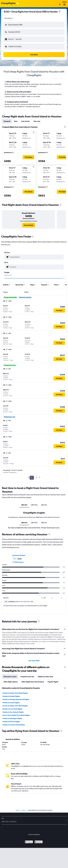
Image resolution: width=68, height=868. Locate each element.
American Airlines (19, 555)
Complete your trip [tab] (27, 677)
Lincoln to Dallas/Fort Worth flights (15, 706)
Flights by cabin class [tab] (45, 677)
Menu (64, 4)
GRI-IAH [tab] (44, 505)
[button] (34, 25)
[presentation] (60, 11)
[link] (28, 225)
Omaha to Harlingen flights (12, 718)
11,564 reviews (18, 562)
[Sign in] (60, 4)
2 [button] (36, 478)
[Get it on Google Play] (29, 842)
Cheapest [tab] (7, 121)
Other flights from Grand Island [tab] (33, 682)
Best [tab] (16, 121)
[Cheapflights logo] (8, 3)
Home (17, 810)
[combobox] (9, 18)
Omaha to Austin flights (11, 703)
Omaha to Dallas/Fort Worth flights (15, 693)
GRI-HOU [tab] (34, 505)
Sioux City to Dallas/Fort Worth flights (16, 715)
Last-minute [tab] (25, 121)
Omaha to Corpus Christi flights (14, 725)
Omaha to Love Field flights (12, 709)
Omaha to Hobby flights (11, 696)
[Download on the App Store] (39, 842)
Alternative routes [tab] (10, 677)
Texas (23, 810)
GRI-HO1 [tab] (24, 505)
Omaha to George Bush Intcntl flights (16, 699)
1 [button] (32, 478)
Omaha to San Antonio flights (13, 712)
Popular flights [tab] (53, 682)
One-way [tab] (37, 121)
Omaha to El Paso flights (11, 722)
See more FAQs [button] (34, 661)
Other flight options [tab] (11, 682)
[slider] (64, 278)
